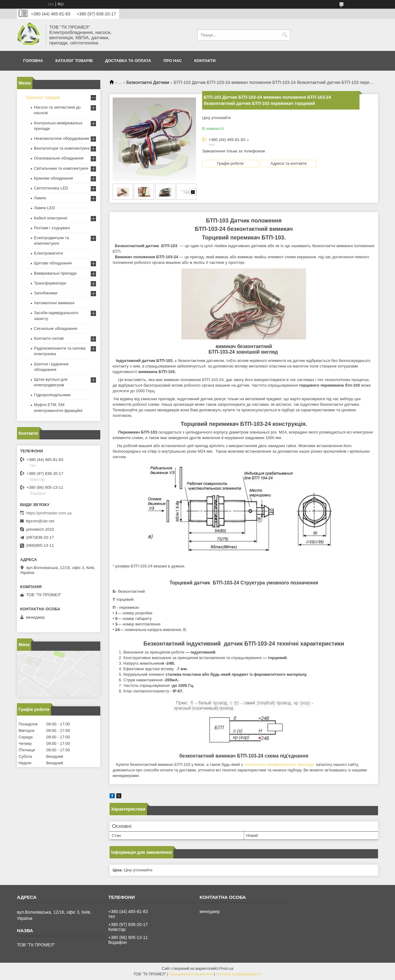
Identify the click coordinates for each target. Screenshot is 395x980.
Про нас (173, 61)
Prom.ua (226, 969)
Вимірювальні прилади (55, 273)
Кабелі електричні (51, 218)
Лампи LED (44, 208)
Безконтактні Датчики (148, 82)
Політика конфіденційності (239, 974)
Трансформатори (50, 283)
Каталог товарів (74, 61)
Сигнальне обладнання (56, 328)
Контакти (205, 61)
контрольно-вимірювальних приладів (279, 764)
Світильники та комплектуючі (61, 168)
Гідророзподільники (52, 395)
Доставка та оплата (128, 61)
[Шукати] (285, 35)
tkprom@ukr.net (40, 521)
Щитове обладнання (53, 263)
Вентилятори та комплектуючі (62, 148)
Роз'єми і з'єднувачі (52, 228)
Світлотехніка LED (51, 188)
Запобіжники (46, 293)
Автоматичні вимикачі (54, 303)
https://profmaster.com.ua (49, 513)
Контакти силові (49, 338)
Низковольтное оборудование (62, 138)
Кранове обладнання (53, 178)
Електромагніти (48, 253)
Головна (33, 61)
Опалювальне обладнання (59, 158)
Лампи (40, 198)
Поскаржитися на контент (191, 974)
